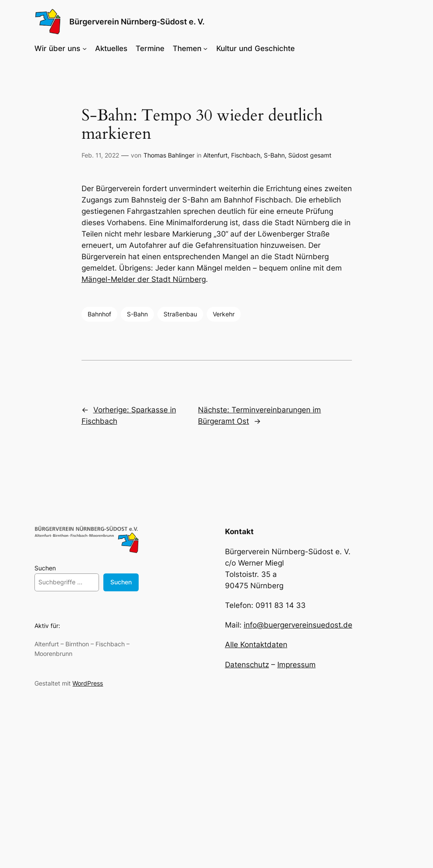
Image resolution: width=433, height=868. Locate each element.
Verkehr (224, 314)
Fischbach (246, 155)
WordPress (88, 683)
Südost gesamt (310, 155)
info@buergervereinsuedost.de (298, 625)
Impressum (297, 665)
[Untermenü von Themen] (205, 48)
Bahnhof (99, 314)
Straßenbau (180, 314)
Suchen (45, 568)
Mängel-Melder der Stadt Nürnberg (144, 279)
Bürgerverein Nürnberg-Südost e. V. (137, 22)
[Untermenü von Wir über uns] (85, 48)
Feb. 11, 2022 (100, 155)
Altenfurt (215, 155)
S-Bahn (274, 155)
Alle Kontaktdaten (256, 645)
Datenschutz (247, 665)
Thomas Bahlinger (169, 155)
